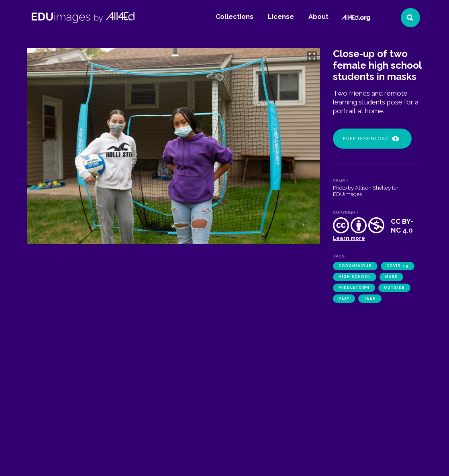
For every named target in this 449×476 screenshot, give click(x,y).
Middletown (354, 288)
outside (394, 288)
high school (355, 277)
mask (391, 277)
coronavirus (355, 266)
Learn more (349, 238)
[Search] (410, 18)
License (281, 17)
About (318, 17)
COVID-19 (398, 266)
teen (370, 298)
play (344, 298)
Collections (235, 17)
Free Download (371, 139)
